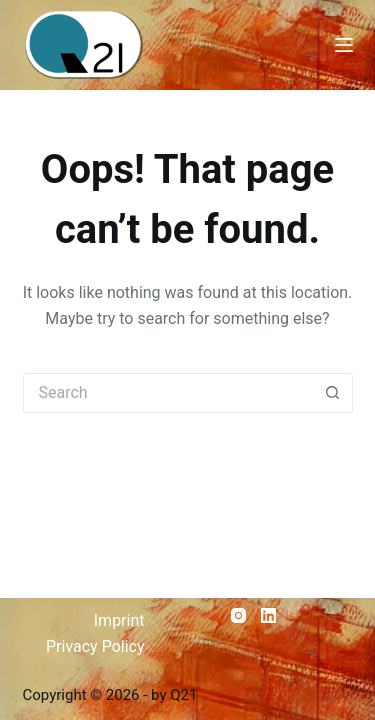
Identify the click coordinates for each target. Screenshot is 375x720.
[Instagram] (238, 615)
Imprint (119, 620)
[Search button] (333, 393)
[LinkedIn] (268, 615)
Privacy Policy (95, 646)
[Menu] (344, 45)
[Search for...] (168, 393)
